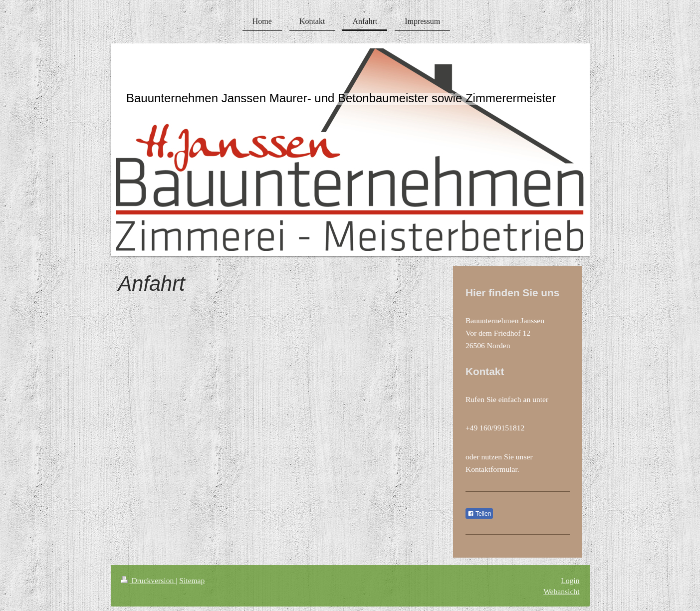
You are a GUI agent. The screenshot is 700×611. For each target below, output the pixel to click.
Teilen (479, 514)
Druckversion (148, 580)
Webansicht (561, 591)
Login (570, 580)
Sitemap (192, 580)
